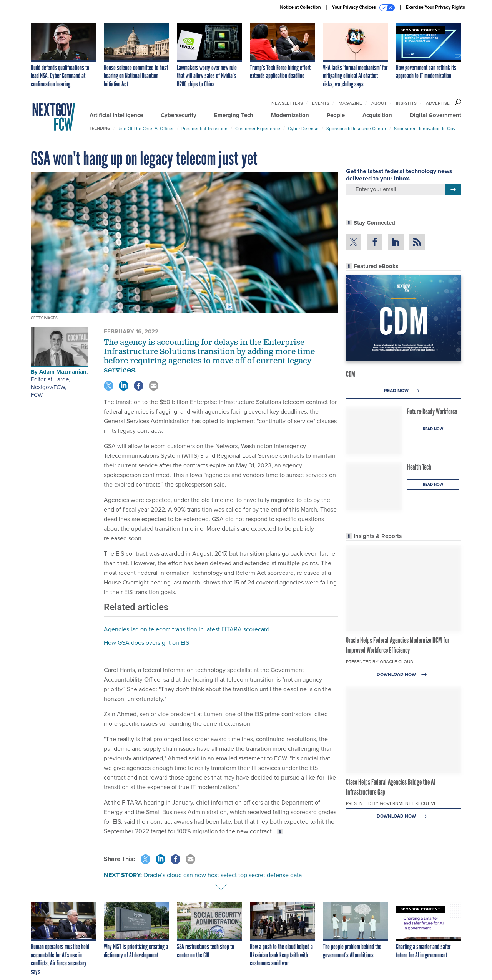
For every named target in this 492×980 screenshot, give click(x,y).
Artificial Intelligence (116, 115)
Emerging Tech (234, 115)
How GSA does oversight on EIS (146, 643)
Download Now (404, 675)
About (379, 103)
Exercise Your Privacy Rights (435, 7)
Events (321, 103)
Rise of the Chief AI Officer (146, 129)
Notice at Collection (300, 7)
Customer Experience (258, 129)
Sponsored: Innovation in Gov (425, 129)
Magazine (350, 103)
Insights (406, 103)
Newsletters (287, 103)
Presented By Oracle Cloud (380, 662)
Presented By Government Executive (391, 803)
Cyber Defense (303, 129)
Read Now (404, 391)
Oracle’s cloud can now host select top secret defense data (223, 875)
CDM (351, 374)
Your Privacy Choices (363, 8)
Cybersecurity (179, 115)
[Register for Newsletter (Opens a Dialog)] (453, 190)
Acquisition (377, 115)
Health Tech (419, 467)
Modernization (290, 115)
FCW (37, 395)
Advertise (438, 103)
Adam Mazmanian (63, 372)
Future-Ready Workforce (432, 411)
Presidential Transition (204, 129)
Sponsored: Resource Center (356, 129)
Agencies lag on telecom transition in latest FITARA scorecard (187, 629)
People (336, 115)
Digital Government (435, 115)
